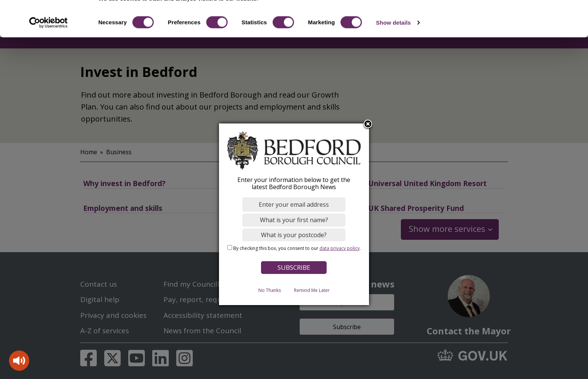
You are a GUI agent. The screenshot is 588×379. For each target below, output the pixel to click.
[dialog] (294, 214)
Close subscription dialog (368, 124)
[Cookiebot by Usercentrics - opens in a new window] (49, 52)
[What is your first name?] (294, 220)
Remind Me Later (312, 290)
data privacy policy (340, 248)
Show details (394, 52)
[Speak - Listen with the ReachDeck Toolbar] (19, 361)
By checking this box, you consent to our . (297, 248)
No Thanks (270, 290)
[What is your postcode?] (294, 235)
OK (526, 19)
